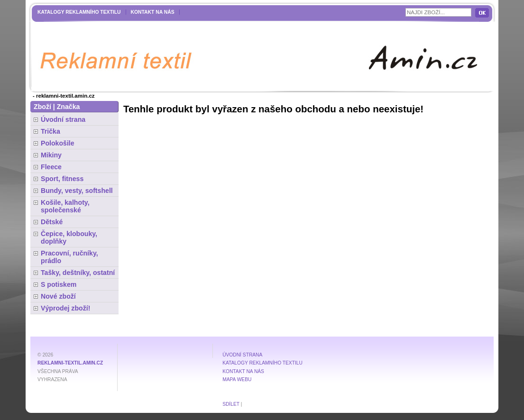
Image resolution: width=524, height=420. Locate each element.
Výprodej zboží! (65, 308)
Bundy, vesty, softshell (77, 191)
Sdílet (231, 404)
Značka (69, 107)
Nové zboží (58, 296)
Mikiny (51, 155)
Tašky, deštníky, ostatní (78, 273)
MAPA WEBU (237, 379)
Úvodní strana (63, 119)
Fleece (51, 167)
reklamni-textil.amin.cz (70, 363)
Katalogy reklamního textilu (79, 12)
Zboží (42, 107)
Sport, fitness (62, 179)
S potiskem (59, 284)
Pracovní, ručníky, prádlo (69, 257)
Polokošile (58, 143)
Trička (51, 131)
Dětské (52, 222)
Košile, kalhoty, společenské (65, 206)
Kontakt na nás (153, 12)
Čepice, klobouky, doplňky (69, 237)
